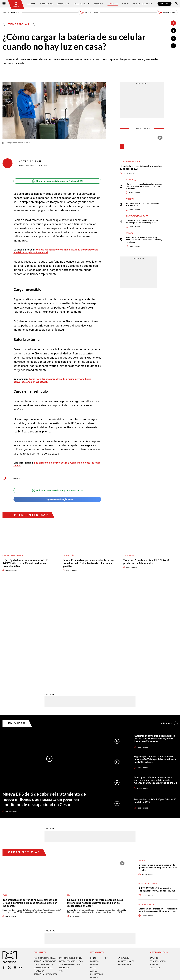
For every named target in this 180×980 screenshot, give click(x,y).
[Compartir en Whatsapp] (173, 46)
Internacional (46, 4)
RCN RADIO (95, 865)
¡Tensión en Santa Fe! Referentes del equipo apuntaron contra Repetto (142, 221)
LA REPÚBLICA (124, 859)
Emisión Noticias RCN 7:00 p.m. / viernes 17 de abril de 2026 (155, 702)
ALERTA (94, 872)
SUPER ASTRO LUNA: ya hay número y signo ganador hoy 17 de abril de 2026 (157, 790)
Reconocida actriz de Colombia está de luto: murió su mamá (143, 204)
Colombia (31, 4)
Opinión (126, 4)
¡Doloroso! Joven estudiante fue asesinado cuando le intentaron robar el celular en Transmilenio (145, 186)
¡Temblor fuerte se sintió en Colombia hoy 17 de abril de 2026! (141, 167)
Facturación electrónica (71, 859)
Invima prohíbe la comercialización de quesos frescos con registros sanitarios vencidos (158, 768)
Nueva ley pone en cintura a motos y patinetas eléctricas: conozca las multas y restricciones (144, 240)
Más (169, 624)
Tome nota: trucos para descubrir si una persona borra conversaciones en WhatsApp (52, 380)
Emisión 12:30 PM (89, 13)
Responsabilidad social (45, 859)
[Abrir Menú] (4, 4)
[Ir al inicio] (16, 4)
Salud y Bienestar (82, 4)
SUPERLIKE (154, 865)
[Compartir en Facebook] (173, 31)
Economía (99, 4)
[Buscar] (176, 4)
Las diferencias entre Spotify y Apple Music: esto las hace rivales (57, 464)
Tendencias (113, 4)
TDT (106, 859)
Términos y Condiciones (130, 890)
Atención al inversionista (40, 878)
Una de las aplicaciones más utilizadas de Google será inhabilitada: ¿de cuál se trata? (56, 251)
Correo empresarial (43, 871)
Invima (142, 761)
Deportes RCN (63, 4)
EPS (69, 796)
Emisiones (11, 12)
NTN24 (93, 859)
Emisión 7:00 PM (167, 13)
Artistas (130, 199)
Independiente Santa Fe (137, 216)
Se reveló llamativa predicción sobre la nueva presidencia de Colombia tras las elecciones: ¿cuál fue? (88, 563)
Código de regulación (44, 867)
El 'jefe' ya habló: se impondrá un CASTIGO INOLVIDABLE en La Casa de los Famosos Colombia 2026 (26, 563)
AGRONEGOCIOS (125, 865)
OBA (61, 874)
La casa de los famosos (14, 556)
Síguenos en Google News (57, 499)
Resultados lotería (148, 785)
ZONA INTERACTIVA (158, 862)
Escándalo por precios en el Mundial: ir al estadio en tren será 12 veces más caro (158, 811)
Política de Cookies (108, 890)
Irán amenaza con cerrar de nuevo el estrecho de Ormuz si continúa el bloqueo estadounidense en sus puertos (30, 804)
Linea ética (64, 871)
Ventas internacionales (70, 867)
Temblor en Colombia (130, 162)
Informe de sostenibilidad (66, 863)
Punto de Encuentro (142, 4)
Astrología (68, 556)
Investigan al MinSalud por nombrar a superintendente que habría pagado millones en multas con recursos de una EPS (156, 681)
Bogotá (129, 180)
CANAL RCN (164, 4)
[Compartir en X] (173, 38)
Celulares (16, 479)
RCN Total (95, 862)
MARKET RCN (155, 869)
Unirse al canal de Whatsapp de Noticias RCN (57, 181)
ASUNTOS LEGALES (126, 862)
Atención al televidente (45, 862)
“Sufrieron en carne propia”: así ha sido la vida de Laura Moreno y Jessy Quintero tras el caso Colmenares (154, 639)
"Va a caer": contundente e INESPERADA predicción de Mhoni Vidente (146, 562)
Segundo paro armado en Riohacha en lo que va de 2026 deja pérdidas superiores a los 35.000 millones (155, 660)
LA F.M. (93, 869)
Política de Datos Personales (84, 890)
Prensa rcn (39, 874)
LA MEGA (94, 878)
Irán (5, 796)
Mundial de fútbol (147, 805)
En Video (17, 624)
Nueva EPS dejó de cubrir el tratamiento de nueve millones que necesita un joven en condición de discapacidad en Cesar (44, 700)
